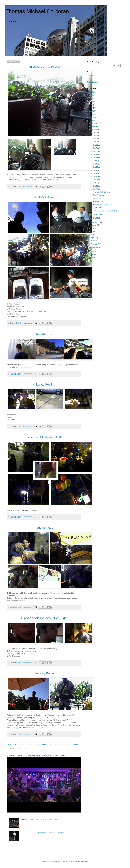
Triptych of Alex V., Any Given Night (105, 211)
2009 (91, 111)
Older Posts (76, 744)
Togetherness (97, 208)
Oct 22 (96, 145)
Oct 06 (96, 183)
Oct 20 (96, 151)
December (95, 123)
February (95, 244)
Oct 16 (96, 161)
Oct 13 (96, 170)
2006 (91, 121)
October (94, 130)
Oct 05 (96, 186)
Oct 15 (96, 164)
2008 (91, 114)
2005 (91, 251)
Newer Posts (12, 744)
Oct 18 (96, 158)
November (95, 126)
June (93, 231)
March (94, 241)
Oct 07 (96, 180)
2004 (91, 254)
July (93, 228)
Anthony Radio (98, 214)
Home (44, 744)
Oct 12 (96, 173)
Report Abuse (93, 82)
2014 (91, 95)
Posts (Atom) (22, 748)
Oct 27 (96, 139)
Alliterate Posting (99, 201)
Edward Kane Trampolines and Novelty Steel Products (40, 819)
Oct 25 (96, 142)
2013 (91, 98)
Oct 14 (96, 167)
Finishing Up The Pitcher (101, 192)
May (93, 235)
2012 (91, 102)
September (95, 222)
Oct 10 (96, 177)
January (94, 247)
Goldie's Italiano (98, 195)
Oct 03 (96, 189)
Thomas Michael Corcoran (37, 11)
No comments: (28, 186)
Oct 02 (96, 218)
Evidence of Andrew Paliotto (103, 205)
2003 (91, 258)
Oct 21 (96, 148)
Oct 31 (96, 132)
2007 (91, 117)
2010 (91, 108)
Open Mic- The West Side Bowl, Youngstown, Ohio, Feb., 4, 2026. (36, 756)
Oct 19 (96, 154)
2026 (91, 92)
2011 (91, 105)
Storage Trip (97, 198)
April (93, 238)
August (94, 225)
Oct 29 (96, 136)
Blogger (85, 862)
